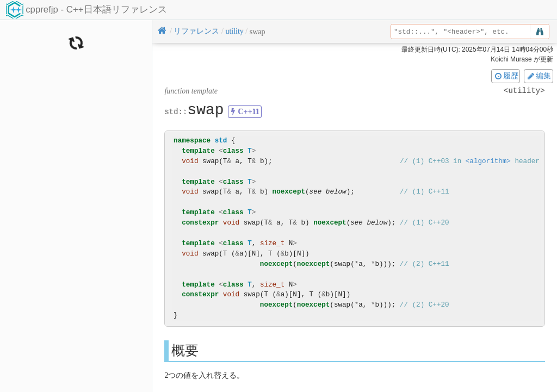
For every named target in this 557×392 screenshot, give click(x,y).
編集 (539, 76)
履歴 (506, 76)
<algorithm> (488, 161)
